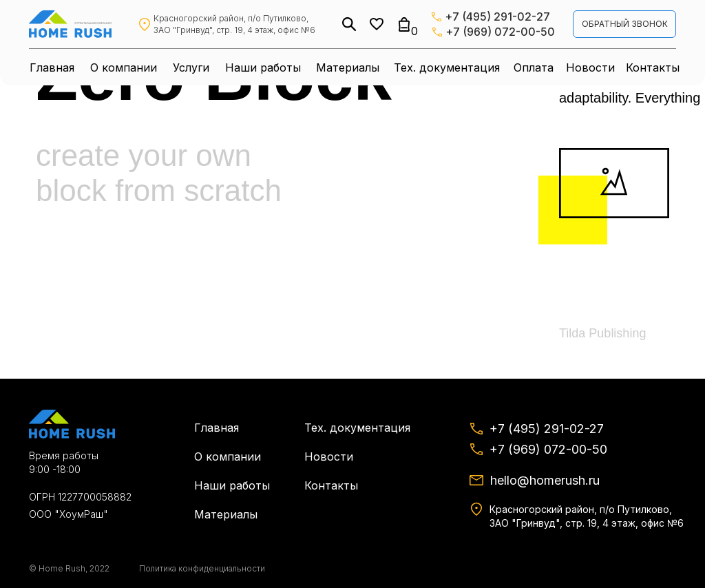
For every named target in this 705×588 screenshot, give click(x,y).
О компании (124, 67)
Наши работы (263, 67)
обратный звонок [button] (625, 24)
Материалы (348, 67)
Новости (590, 67)
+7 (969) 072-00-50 (500, 32)
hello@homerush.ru (545, 480)
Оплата (534, 67)
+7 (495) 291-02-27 (497, 17)
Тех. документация (447, 67)
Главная (52, 67)
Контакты (653, 67)
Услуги (191, 67)
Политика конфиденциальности (202, 568)
